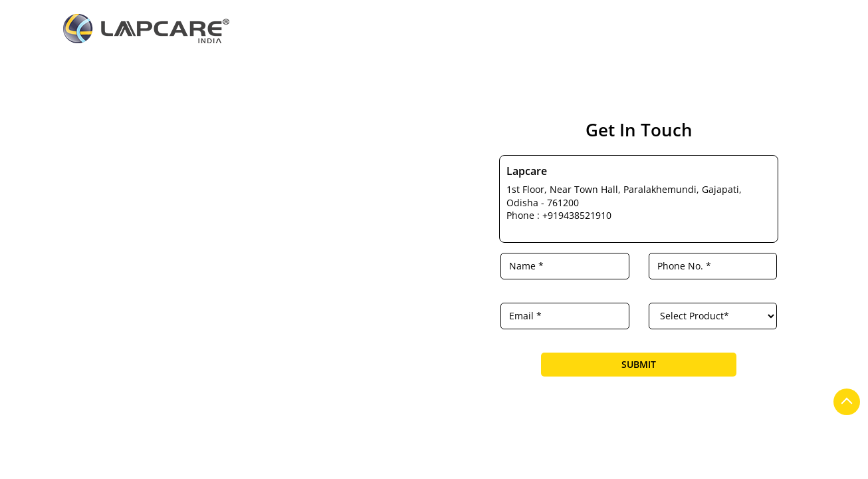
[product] (713, 316)
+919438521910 (577, 215)
